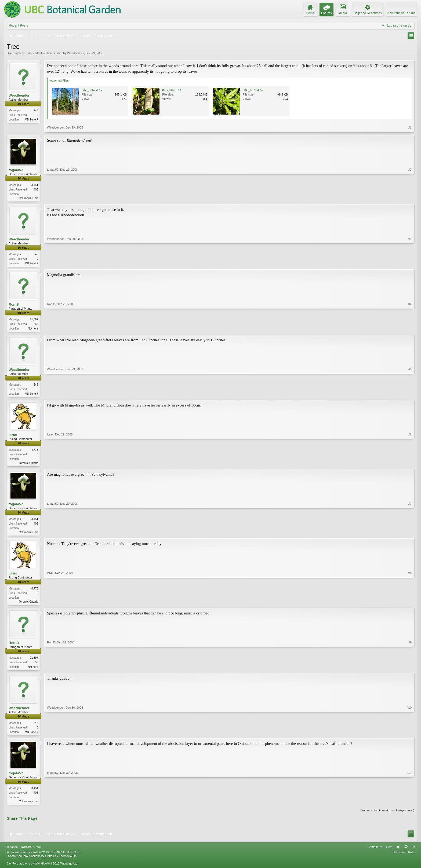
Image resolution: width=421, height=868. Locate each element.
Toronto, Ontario (28, 465)
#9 (410, 670)
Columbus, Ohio (28, 198)
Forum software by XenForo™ (43, 857)
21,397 (34, 321)
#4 (410, 329)
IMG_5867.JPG (92, 90)
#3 (410, 263)
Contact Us (375, 852)
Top (406, 852)
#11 (409, 805)
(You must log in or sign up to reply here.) (387, 815)
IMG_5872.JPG (253, 90)
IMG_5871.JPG (172, 90)
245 (36, 110)
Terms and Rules (404, 857)
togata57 (16, 170)
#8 (410, 604)
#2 (410, 197)
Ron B (14, 305)
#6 (410, 464)
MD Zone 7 (32, 120)
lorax (13, 437)
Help (389, 852)
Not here (33, 330)
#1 (410, 127)
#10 (409, 735)
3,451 (35, 185)
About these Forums (401, 13)
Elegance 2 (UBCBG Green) (24, 852)
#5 (410, 395)
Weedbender (76, 53)
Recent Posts (18, 25)
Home (398, 852)
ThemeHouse (68, 861)
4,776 (35, 452)
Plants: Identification (39, 53)
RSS (414, 852)
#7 (410, 534)
